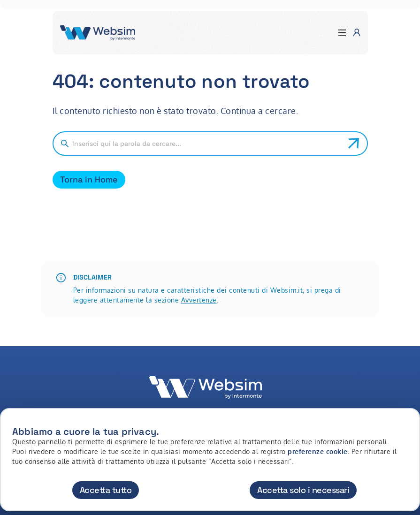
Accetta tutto (106, 490)
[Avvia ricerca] (354, 144)
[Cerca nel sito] (206, 144)
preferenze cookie (318, 451)
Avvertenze (199, 300)
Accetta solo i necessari (303, 490)
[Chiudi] (407, 424)
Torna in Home (89, 179)
